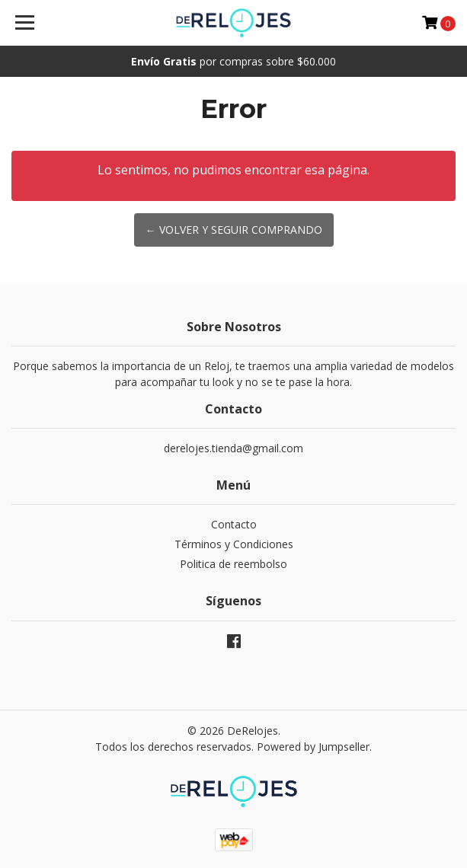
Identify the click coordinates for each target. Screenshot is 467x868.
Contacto (234, 524)
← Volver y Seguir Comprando (234, 230)
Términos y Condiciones (234, 544)
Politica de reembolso (233, 564)
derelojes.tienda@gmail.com (233, 448)
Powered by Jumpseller (313, 747)
